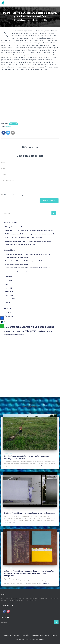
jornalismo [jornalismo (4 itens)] (41, 331)
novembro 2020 (10, 303)
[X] (2, 322)
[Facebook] (2, 318)
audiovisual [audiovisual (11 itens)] (47, 327)
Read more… (42, 466)
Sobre (47, 635)
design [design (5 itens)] (21, 331)
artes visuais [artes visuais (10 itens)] (32, 327)
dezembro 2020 (10, 299)
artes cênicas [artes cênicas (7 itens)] (17, 327)
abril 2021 (8, 285)
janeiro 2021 (9, 295)
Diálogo (16, 635)
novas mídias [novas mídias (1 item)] (12, 334)
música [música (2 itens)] (7, 334)
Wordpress (41, 640)
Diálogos (8, 312)
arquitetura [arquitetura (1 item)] (7, 327)
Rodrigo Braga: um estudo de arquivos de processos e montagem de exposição (30, 234)
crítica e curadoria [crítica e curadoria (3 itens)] (11, 331)
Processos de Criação (23, 640)
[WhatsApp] (2, 326)
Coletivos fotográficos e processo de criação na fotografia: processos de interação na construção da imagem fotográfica (29, 573)
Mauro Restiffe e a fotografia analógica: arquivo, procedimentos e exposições (29, 230)
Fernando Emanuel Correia (13, 254)
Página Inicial (7, 635)
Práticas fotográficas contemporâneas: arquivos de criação (24, 238)
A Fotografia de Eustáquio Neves (15, 227)
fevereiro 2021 (10, 292)
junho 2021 (9, 281)
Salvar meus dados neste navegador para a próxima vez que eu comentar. (26, 195)
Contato (54, 635)
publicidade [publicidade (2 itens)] (20, 334)
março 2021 (9, 288)
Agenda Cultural (37, 635)
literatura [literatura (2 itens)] (49, 331)
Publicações (13, 124)
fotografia (8, 127)
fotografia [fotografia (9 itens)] (30, 331)
